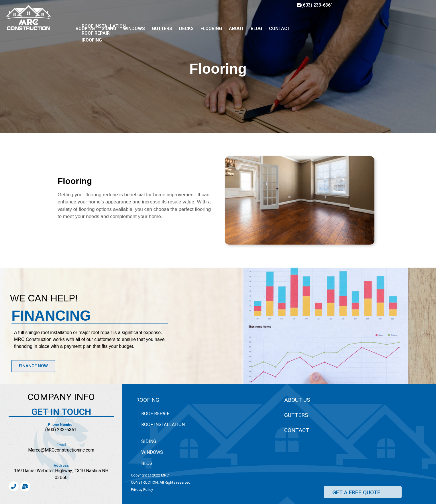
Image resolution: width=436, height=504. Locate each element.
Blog (147, 463)
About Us (297, 400)
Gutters (296, 415)
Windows (152, 452)
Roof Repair (155, 414)
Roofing (148, 400)
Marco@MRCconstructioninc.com (61, 450)
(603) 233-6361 (315, 5)
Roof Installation (163, 424)
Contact (297, 430)
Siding (149, 441)
